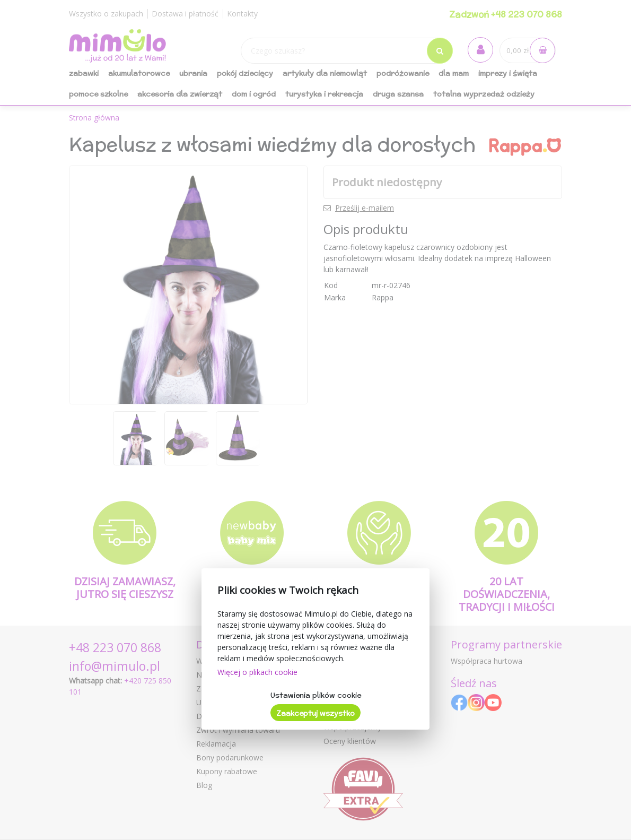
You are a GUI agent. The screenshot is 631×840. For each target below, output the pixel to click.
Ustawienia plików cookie (316, 695)
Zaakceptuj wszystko (315, 713)
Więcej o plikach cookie (257, 672)
